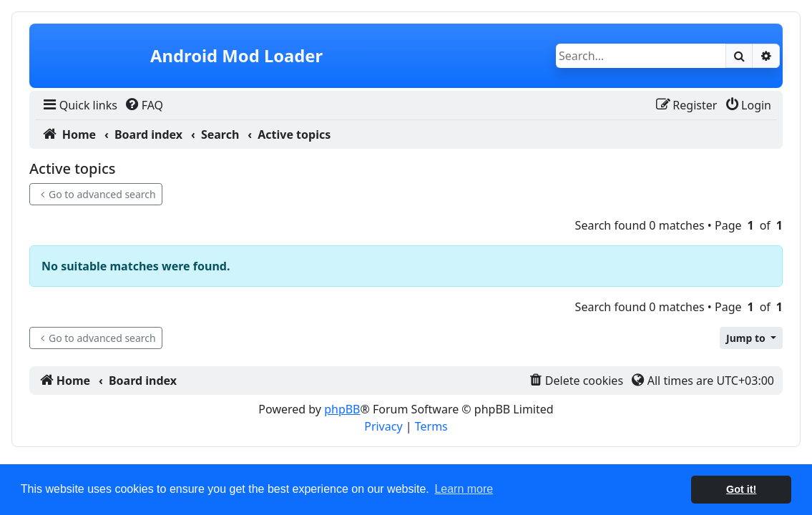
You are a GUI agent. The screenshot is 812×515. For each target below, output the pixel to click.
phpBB (342, 409)
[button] (751, 338)
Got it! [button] (741, 489)
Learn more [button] (464, 489)
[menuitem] (79, 105)
